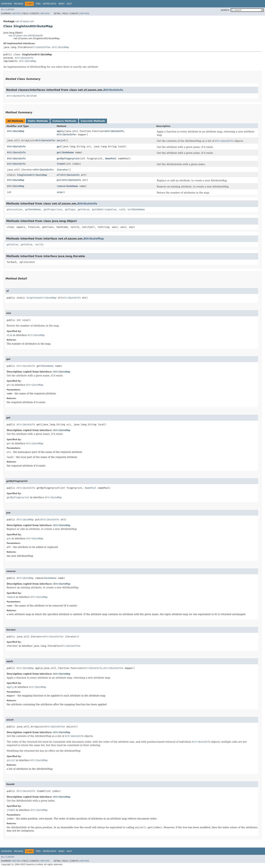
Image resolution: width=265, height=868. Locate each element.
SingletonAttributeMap (32, 175)
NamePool (111, 159)
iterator (62, 170)
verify (39, 244)
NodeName (68, 152)
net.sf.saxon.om (25, 21)
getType (70, 209)
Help (69, 4)
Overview (6, 4)
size (60, 192)
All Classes (8, 9)
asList (61, 140)
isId (122, 209)
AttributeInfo (40, 47)
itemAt (61, 164)
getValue (83, 209)
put (59, 180)
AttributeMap (60, 47)
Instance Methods (64, 121)
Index (62, 4)
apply (60, 131)
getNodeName (33, 209)
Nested (16, 14)
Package (19, 4)
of (58, 175)
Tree (38, 4)
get (59, 146)
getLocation (14, 209)
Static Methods (38, 121)
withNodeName (136, 209)
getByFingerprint (68, 159)
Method (45, 14)
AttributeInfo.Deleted (22, 96)
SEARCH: (225, 10)
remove (61, 186)
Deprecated (50, 4)
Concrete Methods (93, 121)
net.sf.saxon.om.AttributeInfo (26, 36)
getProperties (53, 209)
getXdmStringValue (104, 209)
